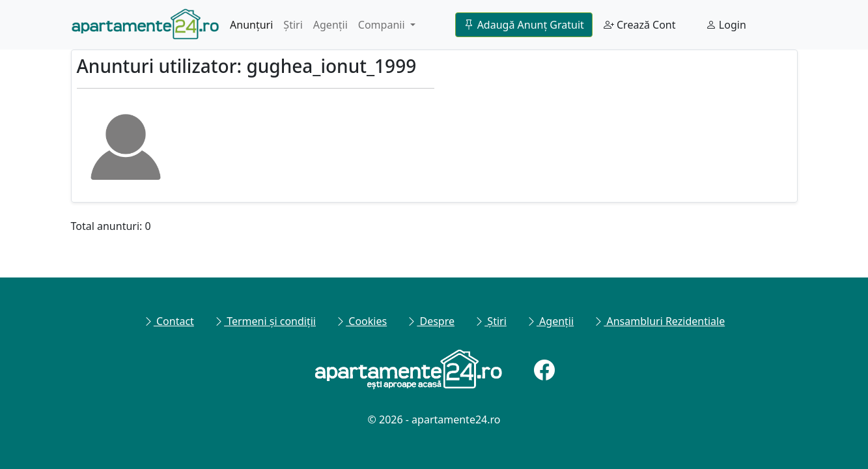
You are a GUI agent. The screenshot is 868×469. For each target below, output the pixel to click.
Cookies (361, 321)
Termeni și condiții (265, 321)
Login (726, 25)
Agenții (330, 25)
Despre (430, 321)
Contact (169, 321)
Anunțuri (251, 25)
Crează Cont (640, 25)
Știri (293, 25)
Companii (383, 25)
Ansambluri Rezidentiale (659, 321)
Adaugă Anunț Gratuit (524, 25)
